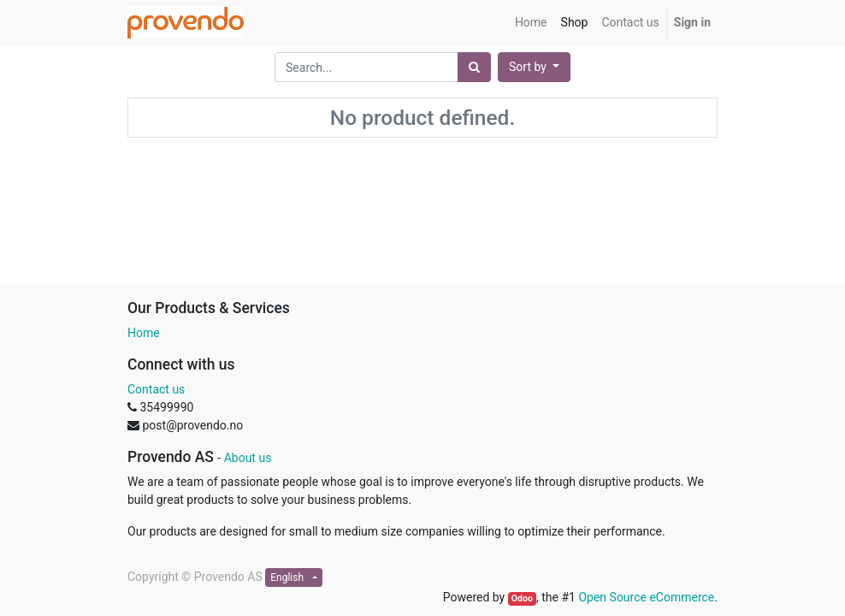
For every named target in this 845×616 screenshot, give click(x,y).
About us (248, 458)
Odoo (522, 598)
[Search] (474, 67)
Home (144, 333)
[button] (534, 67)
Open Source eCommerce (646, 597)
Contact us (156, 389)
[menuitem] (531, 23)
